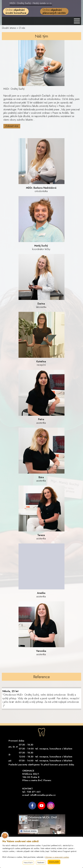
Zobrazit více (12, 126)
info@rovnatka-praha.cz (43, 795)
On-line (16, 11)
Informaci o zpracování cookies (57, 857)
